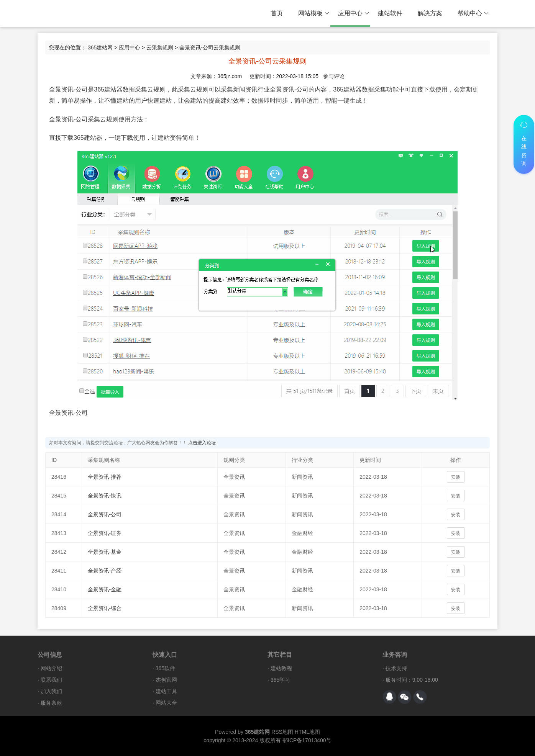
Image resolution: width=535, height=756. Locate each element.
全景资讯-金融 (105, 589)
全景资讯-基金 (105, 552)
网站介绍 (51, 668)
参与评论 (334, 76)
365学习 (280, 680)
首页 (277, 13)
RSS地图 (282, 732)
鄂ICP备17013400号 (307, 740)
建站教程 (281, 668)
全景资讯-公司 (105, 514)
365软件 (165, 668)
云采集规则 (160, 47)
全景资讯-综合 (105, 608)
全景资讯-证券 (105, 533)
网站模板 (314, 13)
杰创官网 (166, 680)
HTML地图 (307, 732)
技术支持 (396, 668)
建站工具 (166, 691)
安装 (456, 477)
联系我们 (51, 680)
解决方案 (430, 13)
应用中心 (354, 13)
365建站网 (100, 47)
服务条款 (51, 703)
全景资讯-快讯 (105, 496)
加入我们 (51, 691)
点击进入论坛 (202, 443)
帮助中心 (473, 13)
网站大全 (166, 703)
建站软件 (390, 13)
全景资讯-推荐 (105, 477)
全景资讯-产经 (105, 571)
